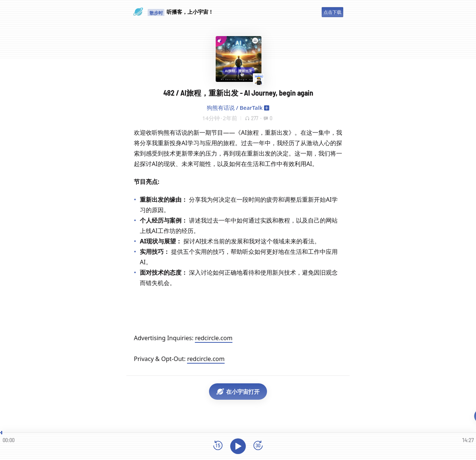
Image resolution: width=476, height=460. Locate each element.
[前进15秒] (258, 446)
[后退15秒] (218, 446)
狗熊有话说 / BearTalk (235, 108)
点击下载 (332, 12)
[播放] (238, 446)
